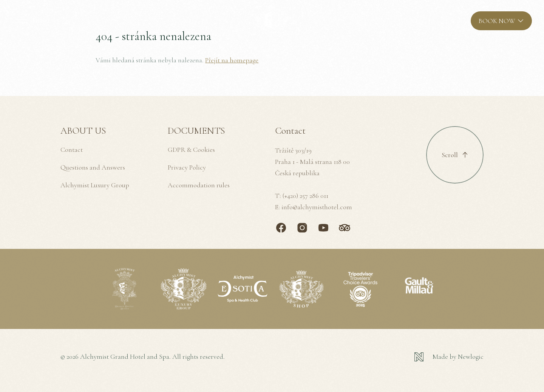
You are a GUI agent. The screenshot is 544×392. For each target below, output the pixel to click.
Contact (72, 150)
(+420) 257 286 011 (305, 196)
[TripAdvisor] (345, 228)
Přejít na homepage (232, 60)
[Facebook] (281, 228)
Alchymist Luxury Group (95, 185)
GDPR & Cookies (191, 150)
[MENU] (31, 21)
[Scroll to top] (455, 155)
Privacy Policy (187, 167)
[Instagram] (302, 228)
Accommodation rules (199, 185)
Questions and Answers (93, 167)
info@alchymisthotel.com (317, 207)
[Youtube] (323, 228)
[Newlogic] (449, 357)
